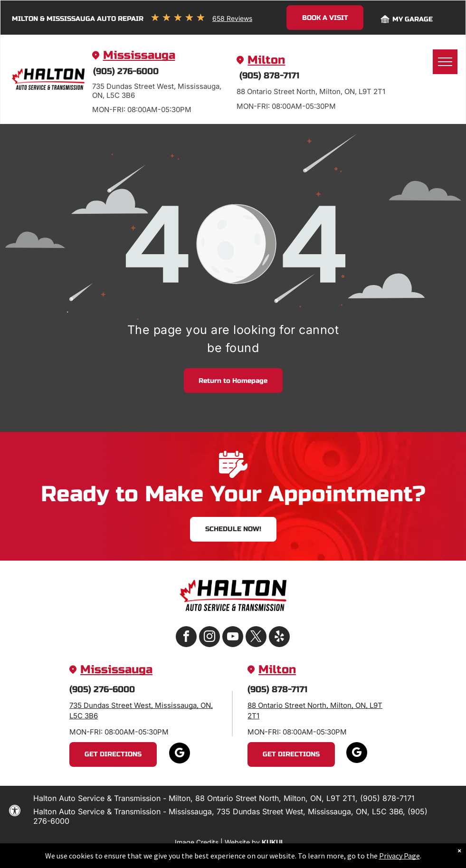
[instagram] (209, 638)
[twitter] (256, 638)
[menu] (445, 62)
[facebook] (186, 638)
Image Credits (197, 842)
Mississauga (139, 55)
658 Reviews (232, 18)
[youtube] (233, 638)
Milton (266, 60)
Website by (242, 842)
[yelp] (279, 638)
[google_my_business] (180, 754)
